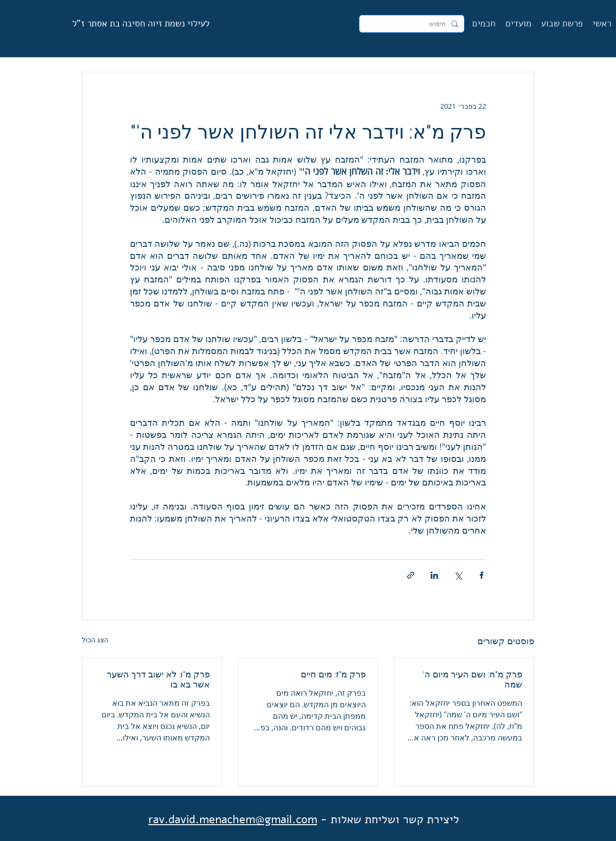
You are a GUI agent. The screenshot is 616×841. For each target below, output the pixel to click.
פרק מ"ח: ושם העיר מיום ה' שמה (472, 679)
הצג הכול (95, 640)
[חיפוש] (413, 24)
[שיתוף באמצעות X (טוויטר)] (458, 575)
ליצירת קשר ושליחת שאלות (395, 819)
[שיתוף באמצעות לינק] (411, 575)
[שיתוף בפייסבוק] (481, 575)
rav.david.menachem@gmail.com (233, 819)
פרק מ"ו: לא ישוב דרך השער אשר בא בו (158, 679)
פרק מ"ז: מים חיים (333, 674)
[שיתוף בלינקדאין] (434, 575)
